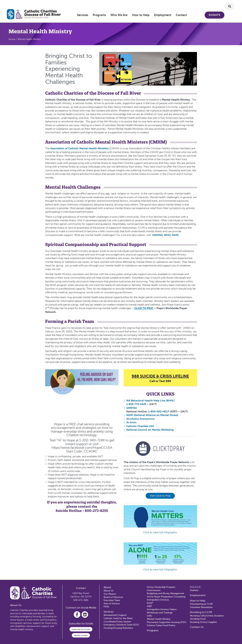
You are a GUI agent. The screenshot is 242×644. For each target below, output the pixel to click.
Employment (163, 15)
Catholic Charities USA (140, 426)
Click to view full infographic (160, 532)
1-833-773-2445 (136, 404)
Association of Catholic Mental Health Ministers (79, 148)
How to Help (141, 15)
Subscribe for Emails (81, 629)
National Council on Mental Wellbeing (150, 430)
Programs (99, 15)
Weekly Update (81, 635)
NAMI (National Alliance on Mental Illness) (152, 415)
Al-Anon (131, 422)
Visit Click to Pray (160, 496)
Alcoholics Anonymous (140, 419)
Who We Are (119, 15)
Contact (181, 15)
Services (83, 15)
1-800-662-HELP (159, 411)
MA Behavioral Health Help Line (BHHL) (150, 401)
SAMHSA (132, 408)
